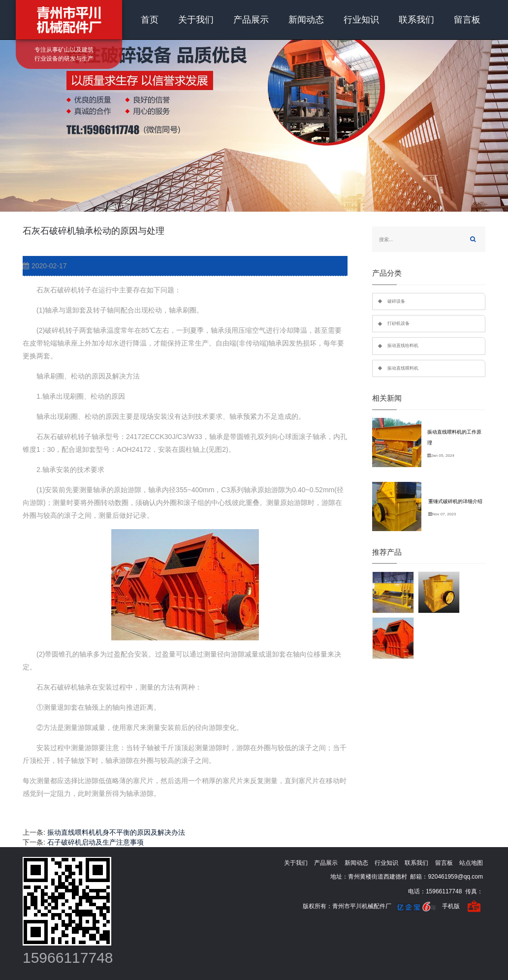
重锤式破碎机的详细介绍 (455, 501)
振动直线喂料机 (403, 368)
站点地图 (471, 863)
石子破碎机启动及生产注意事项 (95, 842)
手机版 (451, 906)
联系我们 (416, 20)
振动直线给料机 (403, 346)
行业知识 (361, 20)
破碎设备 (396, 301)
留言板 (467, 20)
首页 (150, 20)
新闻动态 (306, 20)
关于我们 (196, 20)
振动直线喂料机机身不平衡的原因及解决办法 (116, 832)
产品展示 (251, 20)
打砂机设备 (398, 323)
